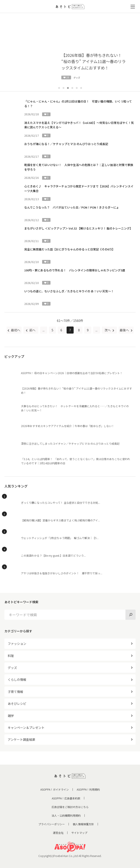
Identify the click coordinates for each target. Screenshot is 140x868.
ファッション (17, 644)
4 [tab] (72, 88)
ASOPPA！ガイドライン (55, 789)
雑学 (11, 716)
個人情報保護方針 (83, 824)
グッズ (12, 668)
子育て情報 (15, 692)
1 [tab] (59, 88)
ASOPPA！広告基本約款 (66, 798)
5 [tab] (77, 88)
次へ (108, 330)
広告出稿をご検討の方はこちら (70, 807)
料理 (11, 656)
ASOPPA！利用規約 (88, 789)
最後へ (125, 330)
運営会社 (58, 833)
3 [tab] (68, 88)
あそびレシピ (17, 704)
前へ (32, 330)
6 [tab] (81, 88)
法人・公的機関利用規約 (66, 815)
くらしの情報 (17, 679)
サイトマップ (79, 833)
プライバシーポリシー (52, 824)
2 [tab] (63, 88)
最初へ (15, 330)
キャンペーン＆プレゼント (26, 728)
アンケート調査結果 (21, 739)
